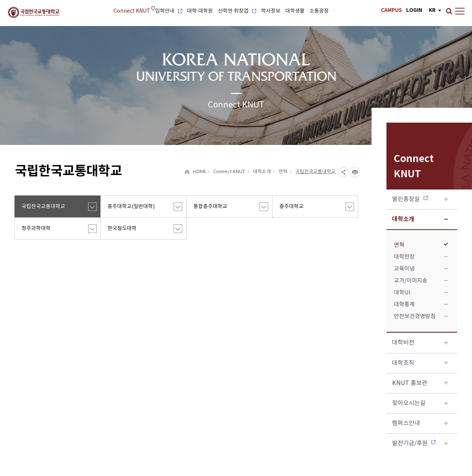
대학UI (421, 293)
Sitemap (460, 9)
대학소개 (420, 219)
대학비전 (420, 343)
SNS (343, 172)
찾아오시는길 (420, 403)
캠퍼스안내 (420, 423)
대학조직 (420, 363)
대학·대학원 (200, 11)
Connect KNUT (132, 11)
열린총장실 (420, 199)
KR (432, 10)
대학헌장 (421, 257)
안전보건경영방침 (421, 316)
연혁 (421, 245)
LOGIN (414, 10)
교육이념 (421, 269)
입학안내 (169, 11)
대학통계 (421, 305)
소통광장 (319, 11)
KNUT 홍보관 (420, 383)
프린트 (355, 172)
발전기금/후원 (420, 443)
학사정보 (271, 11)
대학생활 (295, 11)
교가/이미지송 (421, 281)
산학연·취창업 (237, 11)
